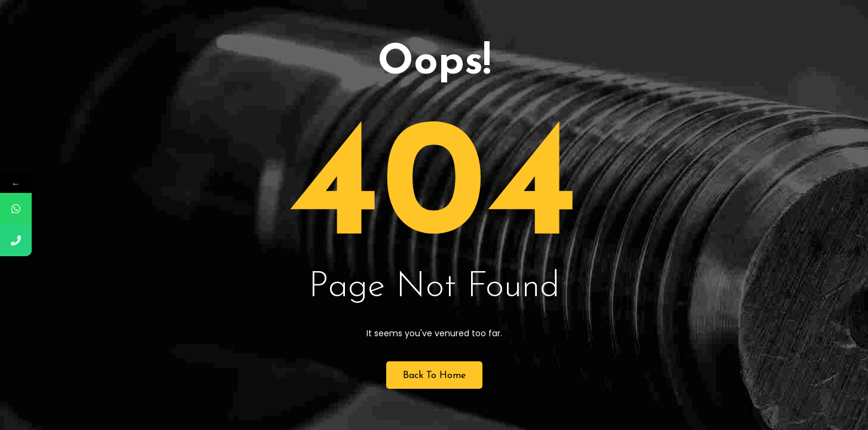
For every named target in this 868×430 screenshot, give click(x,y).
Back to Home (434, 376)
